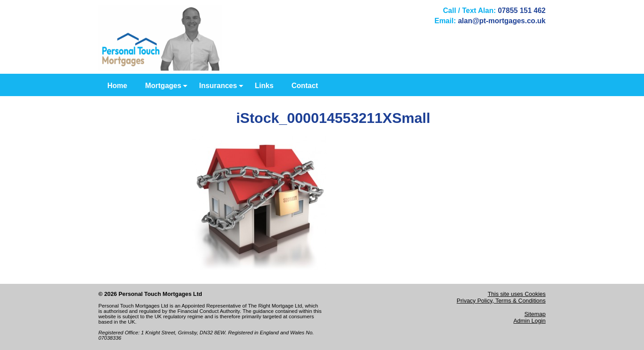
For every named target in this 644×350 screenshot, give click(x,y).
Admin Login (530, 321)
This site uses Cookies (517, 294)
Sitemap (535, 314)
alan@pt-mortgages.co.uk (502, 21)
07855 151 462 (522, 11)
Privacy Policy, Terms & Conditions (501, 301)
